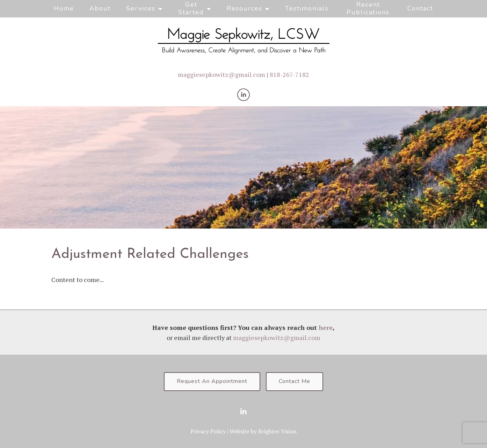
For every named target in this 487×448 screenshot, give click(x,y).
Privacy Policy (208, 431)
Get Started (191, 8)
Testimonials (307, 8)
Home (64, 8)
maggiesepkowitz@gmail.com (221, 74)
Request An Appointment (212, 381)
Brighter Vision (277, 431)
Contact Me (295, 381)
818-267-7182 (289, 74)
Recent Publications (368, 8)
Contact (420, 8)
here (326, 327)
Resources (245, 8)
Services (141, 8)
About (100, 8)
